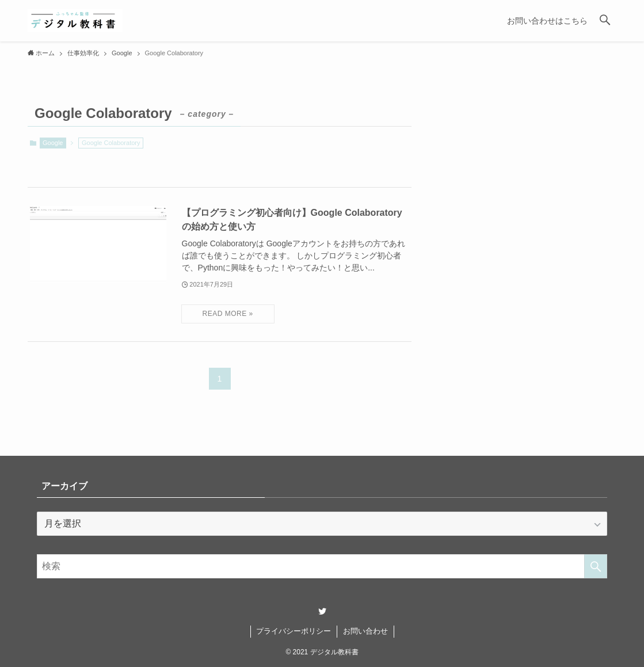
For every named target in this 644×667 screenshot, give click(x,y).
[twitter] (322, 611)
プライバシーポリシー (294, 631)
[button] (605, 21)
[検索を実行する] (596, 566)
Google (53, 143)
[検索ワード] (322, 566)
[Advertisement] (529, 192)
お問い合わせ (365, 631)
